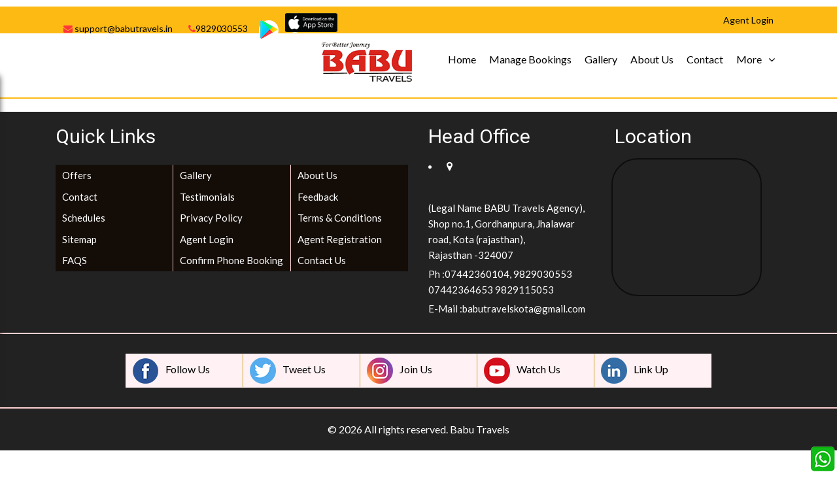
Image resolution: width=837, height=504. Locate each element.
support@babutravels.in (118, 28)
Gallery (601, 59)
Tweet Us (288, 371)
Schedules (84, 218)
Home (462, 59)
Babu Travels (480, 429)
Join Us (400, 371)
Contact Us (322, 260)
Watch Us (522, 371)
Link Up (635, 371)
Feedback (318, 197)
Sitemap (79, 239)
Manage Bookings (530, 59)
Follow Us (171, 371)
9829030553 (218, 28)
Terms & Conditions (340, 218)
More (749, 59)
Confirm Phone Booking (231, 260)
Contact (705, 59)
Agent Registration (340, 239)
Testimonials (207, 197)
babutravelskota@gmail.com (524, 309)
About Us (652, 59)
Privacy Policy (211, 218)
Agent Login (207, 239)
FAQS (75, 260)
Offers (77, 175)
